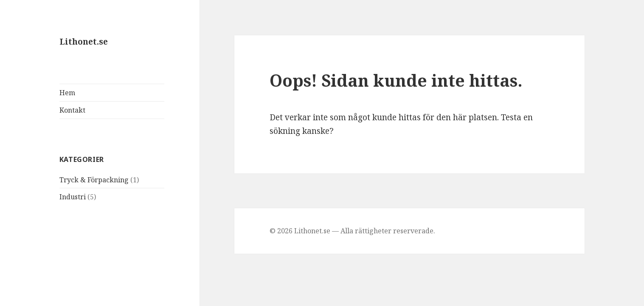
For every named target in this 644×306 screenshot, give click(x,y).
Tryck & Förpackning (94, 180)
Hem (67, 93)
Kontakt (72, 110)
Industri (73, 197)
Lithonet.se (84, 42)
